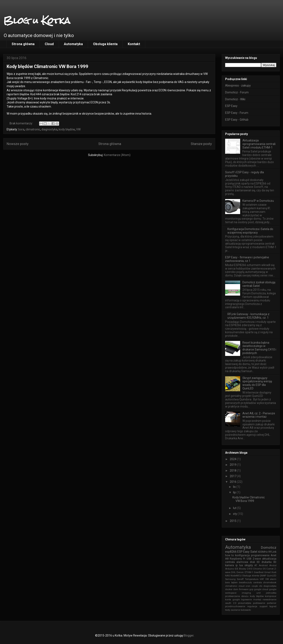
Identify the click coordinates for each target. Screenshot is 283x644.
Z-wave (257, 559)
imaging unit (251, 593)
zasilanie (235, 610)
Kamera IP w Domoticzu (258, 201)
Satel (254, 552)
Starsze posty (201, 144)
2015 (233, 521)
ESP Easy (231, 106)
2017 (233, 476)
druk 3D (255, 562)
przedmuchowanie (235, 606)
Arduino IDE (232, 569)
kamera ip (231, 565)
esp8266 (231, 552)
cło (261, 586)
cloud (241, 586)
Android (263, 565)
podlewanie (259, 603)
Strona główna (23, 44)
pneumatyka (245, 603)
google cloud (261, 589)
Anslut (273, 565)
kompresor (271, 596)
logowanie (246, 600)
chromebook (270, 583)
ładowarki (246, 610)
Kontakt (134, 44)
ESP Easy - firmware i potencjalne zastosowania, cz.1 (247, 259)
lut (235, 508)
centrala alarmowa (237, 562)
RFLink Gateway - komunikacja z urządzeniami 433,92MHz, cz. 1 (248, 316)
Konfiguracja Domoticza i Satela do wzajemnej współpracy (250, 231)
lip (235, 492)
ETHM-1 (249, 572)
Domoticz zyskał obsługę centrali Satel (259, 284)
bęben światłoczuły (242, 583)
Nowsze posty (18, 144)
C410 (249, 569)
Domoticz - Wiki (235, 99)
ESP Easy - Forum (237, 113)
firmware (244, 589)
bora (21, 129)
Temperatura (252, 579)
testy (228, 610)
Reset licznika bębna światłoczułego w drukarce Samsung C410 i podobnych (259, 348)
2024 (233, 459)
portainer (272, 603)
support (263, 606)
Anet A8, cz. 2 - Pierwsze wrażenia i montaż (259, 415)
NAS (227, 576)
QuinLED (272, 576)
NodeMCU (236, 576)
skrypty (249, 565)
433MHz (263, 552)
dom (236, 589)
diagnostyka (49, 129)
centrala (258, 583)
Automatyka (73, 44)
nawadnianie (269, 600)
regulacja (252, 606)
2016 (233, 482)
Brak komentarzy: (22, 123)
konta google (232, 600)
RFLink (272, 552)
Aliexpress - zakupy (238, 85)
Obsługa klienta (105, 44)
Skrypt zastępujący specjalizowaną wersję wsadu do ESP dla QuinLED (257, 383)
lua (241, 565)
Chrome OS (259, 569)
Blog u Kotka (37, 21)
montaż (257, 600)
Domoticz (269, 547)
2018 (233, 471)
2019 (233, 465)
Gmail (267, 572)
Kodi (274, 572)
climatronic (33, 129)
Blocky (243, 569)
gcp (251, 589)
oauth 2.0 (231, 603)
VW (78, 129)
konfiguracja (242, 555)
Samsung (230, 579)
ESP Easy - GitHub (237, 120)
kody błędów (67, 129)
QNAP (263, 576)
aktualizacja (269, 559)
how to (230, 555)
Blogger (189, 635)
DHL (233, 572)
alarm (273, 579)
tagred (273, 606)
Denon (240, 572)
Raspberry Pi (237, 559)
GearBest (259, 572)
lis (235, 487)
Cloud (49, 44)
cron (248, 586)
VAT (262, 579)
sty (235, 514)
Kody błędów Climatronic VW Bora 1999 (47, 66)
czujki (255, 586)
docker (229, 589)
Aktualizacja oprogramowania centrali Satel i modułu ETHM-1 (259, 144)
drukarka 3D (269, 562)
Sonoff (240, 579)
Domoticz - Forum (237, 92)
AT (256, 565)
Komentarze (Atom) (117, 155)
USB (249, 559)
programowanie (260, 555)
